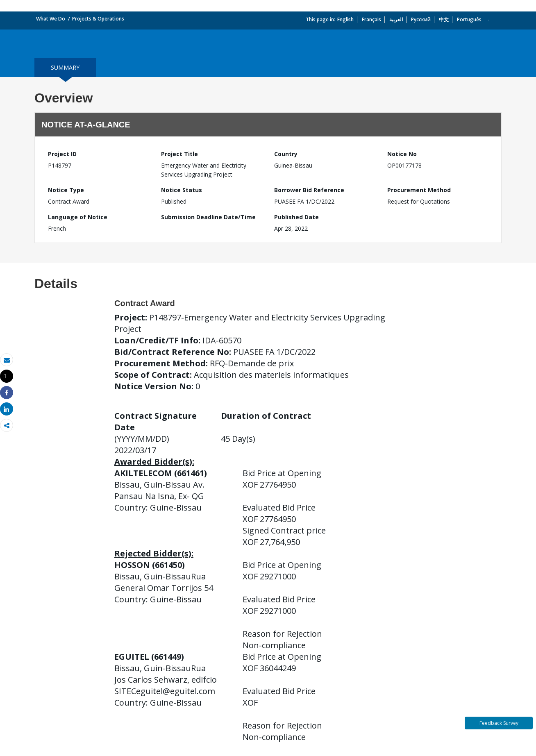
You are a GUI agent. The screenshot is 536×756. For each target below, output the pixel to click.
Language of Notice (78, 217)
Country (286, 154)
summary (65, 67)
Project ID (62, 154)
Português (469, 19)
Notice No (402, 154)
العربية (396, 19)
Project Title (179, 154)
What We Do (51, 19)
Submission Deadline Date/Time (208, 217)
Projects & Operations (98, 19)
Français (371, 19)
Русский (421, 19)
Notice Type (66, 190)
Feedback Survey (499, 723)
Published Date (296, 217)
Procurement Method (419, 190)
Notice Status (182, 190)
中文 (444, 19)
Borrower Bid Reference (309, 190)
